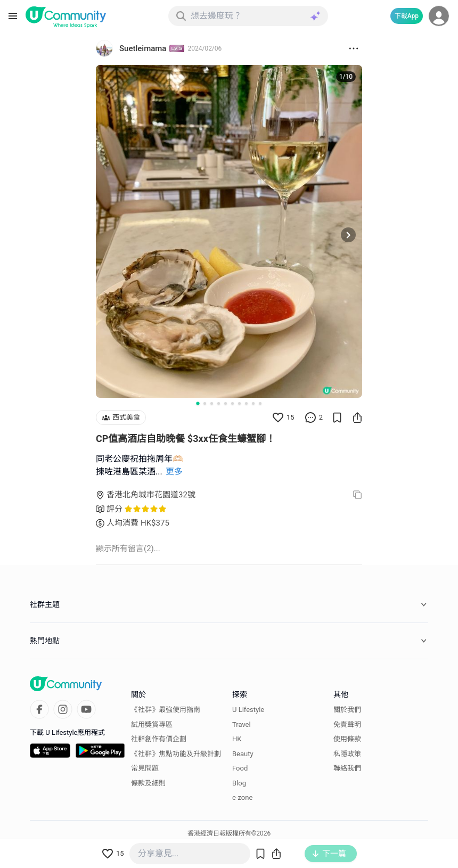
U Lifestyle (248, 710)
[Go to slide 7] (239, 403)
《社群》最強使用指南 (166, 710)
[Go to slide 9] (253, 403)
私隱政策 (347, 754)
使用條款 (347, 739)
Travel (242, 724)
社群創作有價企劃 (159, 739)
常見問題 (145, 768)
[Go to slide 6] (232, 403)
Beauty (243, 754)
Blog (239, 783)
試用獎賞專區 (152, 724)
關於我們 (347, 710)
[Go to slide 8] (246, 403)
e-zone (242, 797)
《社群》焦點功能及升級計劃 (176, 754)
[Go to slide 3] (212, 403)
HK (237, 739)
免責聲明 (347, 724)
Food (240, 768)
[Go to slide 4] (219, 403)
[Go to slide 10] (260, 403)
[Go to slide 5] (226, 403)
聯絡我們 (347, 768)
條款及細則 (148, 783)
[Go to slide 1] (198, 403)
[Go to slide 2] (205, 403)
